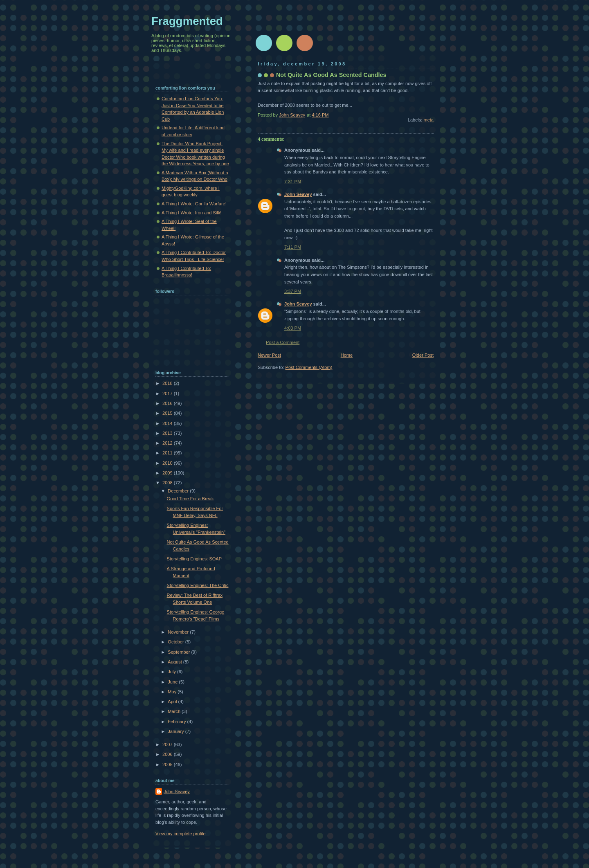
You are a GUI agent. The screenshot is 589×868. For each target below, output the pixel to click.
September (179, 652)
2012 (168, 443)
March (175, 711)
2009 (168, 473)
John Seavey (298, 194)
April (173, 702)
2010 (168, 463)
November (179, 632)
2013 (168, 433)
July (172, 672)
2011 (168, 453)
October (176, 642)
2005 (168, 765)
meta (428, 120)
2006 (168, 754)
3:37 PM (293, 291)
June (173, 682)
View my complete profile (181, 834)
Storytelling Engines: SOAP (194, 559)
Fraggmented (187, 21)
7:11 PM (293, 247)
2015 (168, 413)
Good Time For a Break (190, 499)
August (175, 662)
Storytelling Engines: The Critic (198, 585)
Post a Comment (283, 342)
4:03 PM (293, 328)
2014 (168, 423)
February (177, 722)
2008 (168, 483)
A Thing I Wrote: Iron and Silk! (191, 213)
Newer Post (269, 355)
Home (347, 355)
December (179, 491)
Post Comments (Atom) (309, 367)
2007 (168, 744)
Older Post (423, 355)
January (176, 731)
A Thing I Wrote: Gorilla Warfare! (194, 204)
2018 (168, 383)
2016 (168, 403)
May (173, 692)
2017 (168, 394)
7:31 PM (293, 182)
